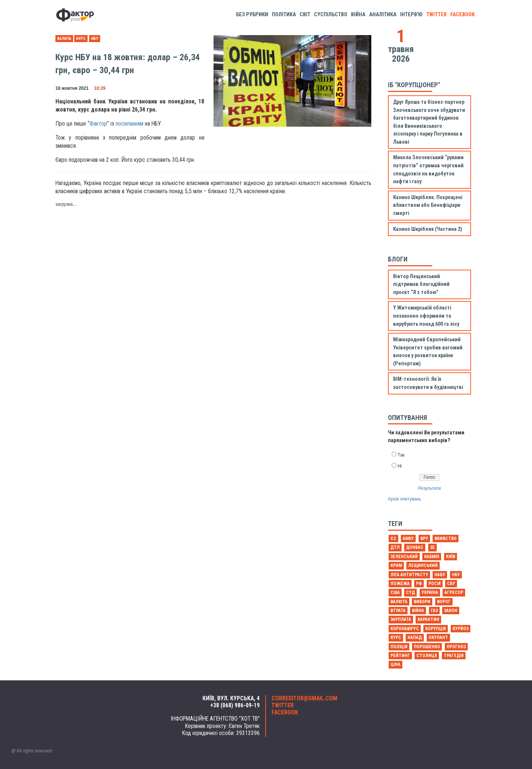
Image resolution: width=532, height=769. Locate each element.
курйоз (461, 629)
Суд (410, 592)
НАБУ (440, 575)
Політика (284, 15)
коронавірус (405, 629)
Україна (430, 592)
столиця (427, 656)
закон (451, 611)
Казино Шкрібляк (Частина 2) (428, 229)
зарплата (401, 619)
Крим (396, 565)
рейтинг (400, 656)
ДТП (395, 547)
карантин (428, 619)
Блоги (398, 259)
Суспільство (331, 15)
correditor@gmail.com (304, 698)
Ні (400, 466)
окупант (438, 638)
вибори (422, 602)
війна (418, 611)
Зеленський (404, 557)
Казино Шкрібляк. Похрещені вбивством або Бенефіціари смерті (428, 205)
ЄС (393, 539)
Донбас (415, 547)
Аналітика (383, 15)
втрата (398, 611)
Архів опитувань (405, 499)
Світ (305, 15)
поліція (399, 647)
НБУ (95, 39)
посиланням (129, 124)
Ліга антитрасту (409, 575)
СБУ (451, 584)
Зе (432, 547)
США (395, 592)
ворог (444, 602)
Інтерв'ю (411, 15)
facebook (463, 15)
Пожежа (400, 584)
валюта (64, 39)
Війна (358, 15)
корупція (436, 629)
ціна (395, 664)
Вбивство (446, 539)
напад (415, 638)
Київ (451, 557)
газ (434, 611)
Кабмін (432, 557)
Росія (435, 584)
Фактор (98, 124)
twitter (436, 15)
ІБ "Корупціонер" (414, 85)
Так (401, 455)
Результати (429, 488)
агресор (454, 592)
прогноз (456, 647)
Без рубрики (252, 15)
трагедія (454, 656)
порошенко (427, 647)
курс (81, 39)
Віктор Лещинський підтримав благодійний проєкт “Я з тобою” (421, 284)
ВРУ (424, 539)
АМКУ (408, 539)
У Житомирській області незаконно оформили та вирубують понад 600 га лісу (426, 316)
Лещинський (423, 565)
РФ (419, 584)
